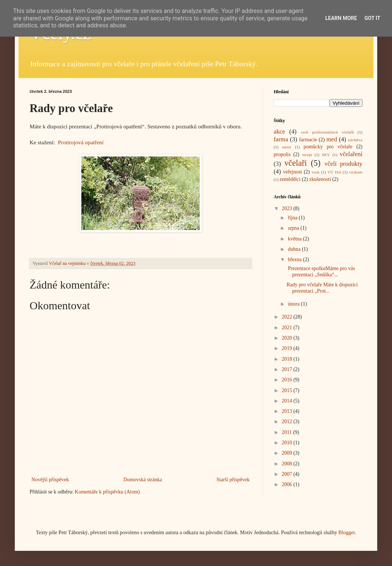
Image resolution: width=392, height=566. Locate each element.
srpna (294, 228)
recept (307, 155)
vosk (316, 172)
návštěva (355, 140)
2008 (288, 464)
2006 (288, 484)
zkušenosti (320, 179)
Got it (372, 18)
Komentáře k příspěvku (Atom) (107, 492)
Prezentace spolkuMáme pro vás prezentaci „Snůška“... (321, 272)
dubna (295, 249)
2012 (288, 422)
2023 (288, 208)
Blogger (347, 533)
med (332, 139)
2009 (288, 453)
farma (281, 139)
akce (279, 132)
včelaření (351, 154)
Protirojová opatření (81, 142)
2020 (288, 338)
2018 (288, 359)
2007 (288, 474)
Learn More (341, 18)
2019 (288, 348)
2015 (288, 390)
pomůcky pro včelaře (328, 147)
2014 (288, 401)
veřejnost (292, 172)
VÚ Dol (334, 172)
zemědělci (290, 179)
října (293, 218)
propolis (282, 154)
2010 (288, 443)
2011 (288, 432)
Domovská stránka (143, 480)
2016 (288, 380)
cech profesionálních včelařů (327, 132)
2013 (288, 411)
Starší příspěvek (233, 480)
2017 (288, 369)
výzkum (356, 172)
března (295, 260)
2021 (288, 328)
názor (287, 147)
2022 (288, 317)
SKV (326, 155)
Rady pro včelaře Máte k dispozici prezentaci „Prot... (322, 288)
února (294, 304)
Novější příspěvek (50, 480)
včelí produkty (343, 164)
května (295, 239)
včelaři (296, 163)
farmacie (308, 140)
